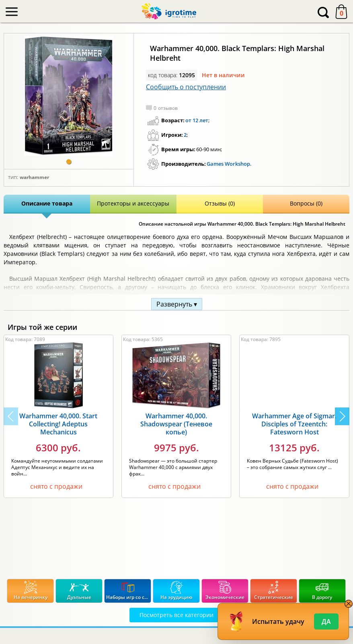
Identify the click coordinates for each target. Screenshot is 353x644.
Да (326, 621)
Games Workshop (228, 164)
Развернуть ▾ (177, 304)
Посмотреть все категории (176, 615)
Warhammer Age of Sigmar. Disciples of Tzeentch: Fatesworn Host (294, 424)
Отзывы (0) (220, 203)
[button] (69, 162)
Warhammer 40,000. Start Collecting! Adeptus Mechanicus (58, 424)
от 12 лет (197, 120)
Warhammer (34, 177)
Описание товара (47, 203)
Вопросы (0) (306, 203)
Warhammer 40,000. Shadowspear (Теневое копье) (176, 424)
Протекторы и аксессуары (133, 203)
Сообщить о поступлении (186, 87)
